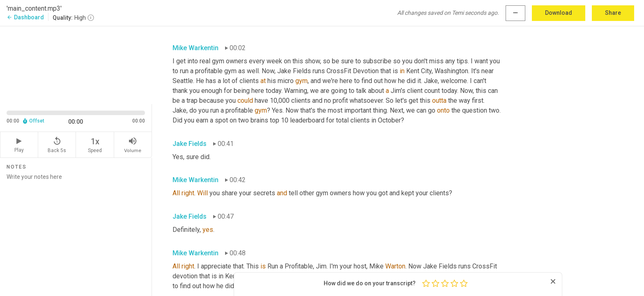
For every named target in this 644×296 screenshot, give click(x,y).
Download (559, 13)
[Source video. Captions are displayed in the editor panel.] (76, 64)
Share (613, 13)
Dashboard (25, 17)
